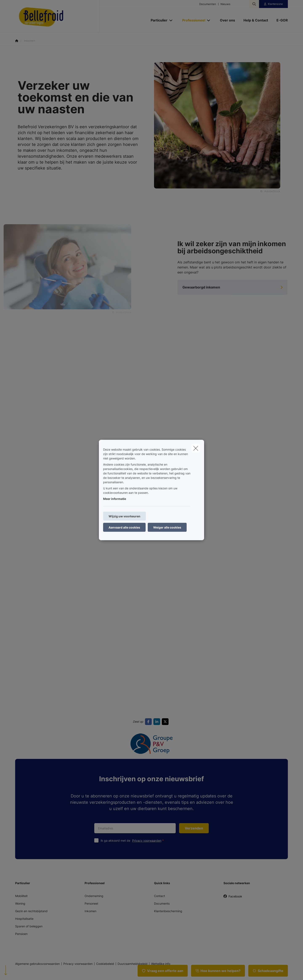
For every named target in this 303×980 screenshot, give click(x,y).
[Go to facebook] (149, 722)
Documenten (208, 4)
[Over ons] (227, 20)
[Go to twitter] (166, 722)
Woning (20, 903)
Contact (159, 896)
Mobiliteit (21, 896)
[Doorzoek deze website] (254, 4)
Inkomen (90, 911)
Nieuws (225, 4)
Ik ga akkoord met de (133, 840)
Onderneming (94, 896)
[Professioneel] (192, 20)
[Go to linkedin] (158, 722)
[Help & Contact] (256, 20)
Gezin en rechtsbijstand (31, 911)
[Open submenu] (171, 20)
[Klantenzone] (274, 4)
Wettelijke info (161, 964)
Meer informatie (115, 499)
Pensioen (21, 934)
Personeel (91, 903)
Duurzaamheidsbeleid (133, 964)
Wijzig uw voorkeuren (124, 516)
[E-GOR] (280, 20)
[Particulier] (157, 20)
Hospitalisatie (24, 919)
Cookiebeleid (105, 964)
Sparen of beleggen (29, 926)
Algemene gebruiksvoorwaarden (37, 964)
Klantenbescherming (168, 911)
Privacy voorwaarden (147, 840)
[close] (196, 448)
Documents (162, 903)
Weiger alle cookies (167, 527)
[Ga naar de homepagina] (57, 16)
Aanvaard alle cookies (124, 527)
